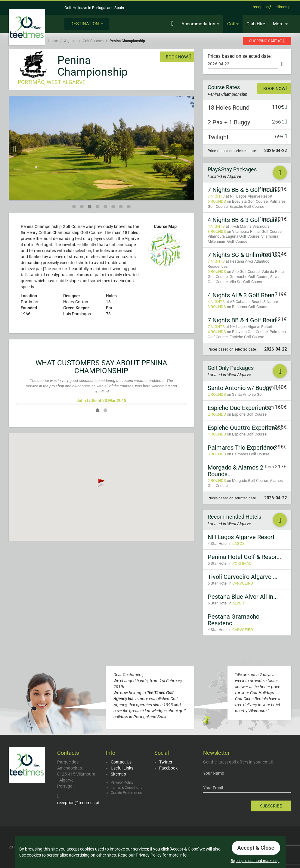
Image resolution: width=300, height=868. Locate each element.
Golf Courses (93, 41)
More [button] (280, 24)
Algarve (70, 41)
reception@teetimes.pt (78, 803)
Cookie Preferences (126, 793)
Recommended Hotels (234, 517)
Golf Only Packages (231, 368)
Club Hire (256, 24)
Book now (178, 56)
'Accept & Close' (184, 849)
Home (53, 41)
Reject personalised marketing (255, 861)
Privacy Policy (122, 782)
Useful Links (122, 768)
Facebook (168, 768)
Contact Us (121, 762)
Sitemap (118, 774)
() (267, 41)
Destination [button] (87, 24)
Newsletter (216, 753)
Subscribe (271, 806)
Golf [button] (233, 24)
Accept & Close (256, 848)
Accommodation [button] (200, 24)
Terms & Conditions (127, 788)
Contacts (68, 753)
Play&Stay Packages (232, 169)
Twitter (166, 762)
